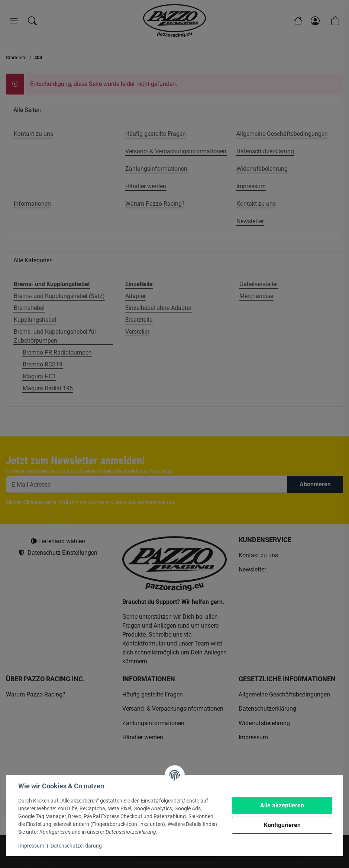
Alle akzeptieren (282, 805)
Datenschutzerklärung (76, 846)
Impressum (31, 846)
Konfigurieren (282, 825)
